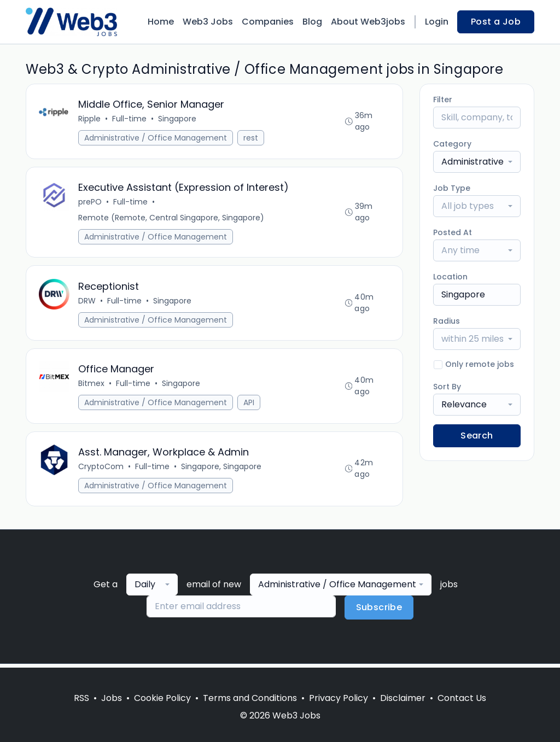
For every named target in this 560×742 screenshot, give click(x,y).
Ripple (90, 119)
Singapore (178, 119)
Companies (268, 22)
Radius (447, 321)
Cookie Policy (162, 698)
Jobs (112, 698)
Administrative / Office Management (156, 138)
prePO (91, 203)
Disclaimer (403, 698)
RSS (81, 698)
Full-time (130, 119)
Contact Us (462, 698)
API (249, 405)
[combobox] (477, 162)
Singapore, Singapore (222, 470)
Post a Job (496, 22)
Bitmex (92, 386)
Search (477, 436)
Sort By (447, 387)
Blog (312, 22)
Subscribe (379, 611)
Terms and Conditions (250, 698)
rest (251, 138)
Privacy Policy (339, 698)
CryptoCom (101, 470)
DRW (87, 302)
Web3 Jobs (208, 22)
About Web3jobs (368, 22)
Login (437, 22)
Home (161, 22)
